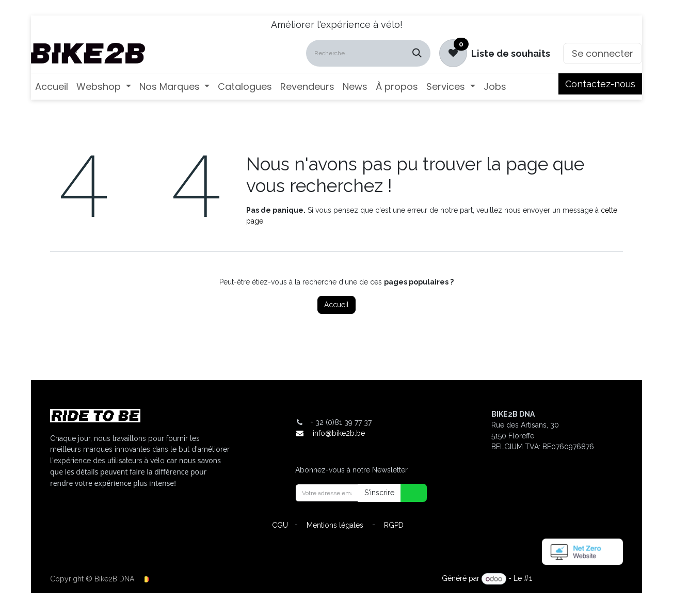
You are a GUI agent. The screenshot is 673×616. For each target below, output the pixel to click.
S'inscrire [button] (379, 493)
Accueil (336, 305)
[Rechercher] (417, 53)
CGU (280, 525)
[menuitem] (52, 86)
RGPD (394, 525)
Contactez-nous (600, 84)
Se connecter (603, 53)
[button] (407, 493)
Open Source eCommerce (579, 579)
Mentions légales (335, 525)
